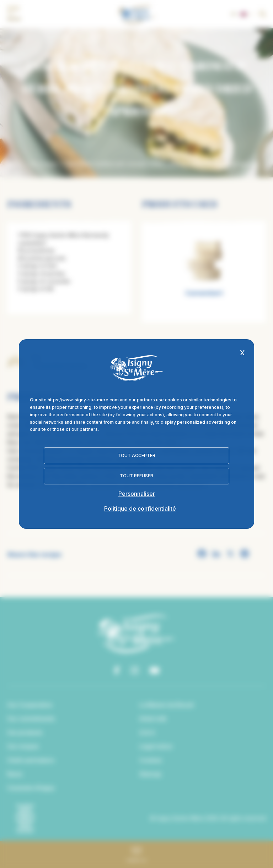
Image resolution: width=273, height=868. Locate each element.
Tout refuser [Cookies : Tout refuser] (136, 476)
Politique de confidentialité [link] (140, 509)
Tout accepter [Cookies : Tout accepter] (136, 455)
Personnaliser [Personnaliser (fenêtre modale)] (137, 494)
